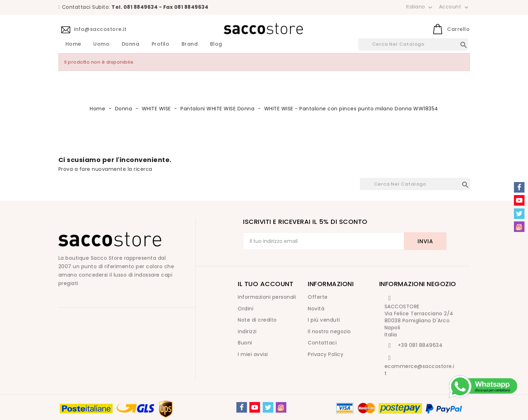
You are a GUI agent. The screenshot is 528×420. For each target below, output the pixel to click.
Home (73, 44)
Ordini (246, 309)
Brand (190, 44)
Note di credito (257, 320)
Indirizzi (247, 331)
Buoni (245, 343)
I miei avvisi (253, 354)
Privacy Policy (326, 354)
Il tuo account (266, 284)
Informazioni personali (267, 297)
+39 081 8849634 (420, 345)
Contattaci (322, 343)
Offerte (318, 297)
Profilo (161, 44)
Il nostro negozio (329, 331)
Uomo (101, 44)
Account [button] (454, 7)
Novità (316, 309)
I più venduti (324, 320)
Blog (216, 44)
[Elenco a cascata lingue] (420, 7)
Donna (131, 44)
